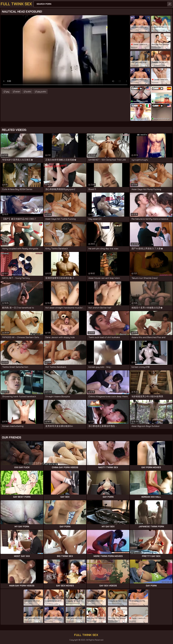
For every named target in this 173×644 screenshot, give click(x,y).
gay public (42, 92)
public (29, 92)
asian (18, 92)
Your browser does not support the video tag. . (65, 52)
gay (8, 92)
